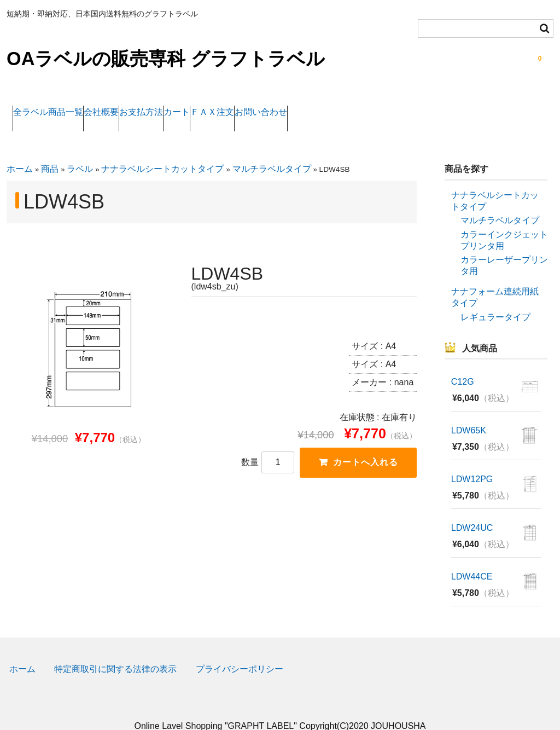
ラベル (80, 151)
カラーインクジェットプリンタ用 (504, 222)
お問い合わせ (392, 106)
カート (258, 106)
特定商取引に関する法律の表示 (115, 651)
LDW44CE (472, 558)
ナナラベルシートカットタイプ (162, 151)
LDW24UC (472, 510)
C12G (463, 364)
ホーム (20, 151)
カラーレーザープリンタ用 (504, 247)
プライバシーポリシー (240, 651)
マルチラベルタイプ (272, 151)
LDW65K (469, 412)
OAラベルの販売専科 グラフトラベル (166, 59)
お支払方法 (197, 106)
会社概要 (133, 106)
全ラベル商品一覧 (55, 106)
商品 (50, 151)
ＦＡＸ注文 (319, 106)
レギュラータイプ (495, 299)
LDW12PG (472, 461)
